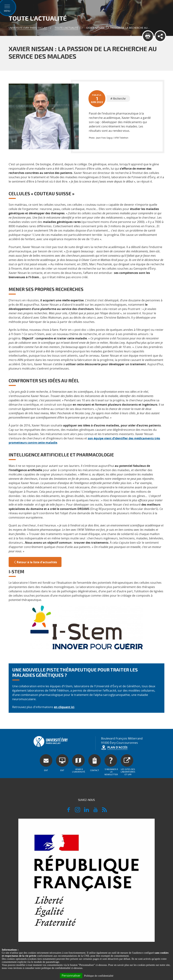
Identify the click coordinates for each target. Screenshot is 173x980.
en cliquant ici (64, 707)
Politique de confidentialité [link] (99, 976)
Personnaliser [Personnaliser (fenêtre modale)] (71, 976)
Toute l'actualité (66, 28)
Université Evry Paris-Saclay (28, 28)
